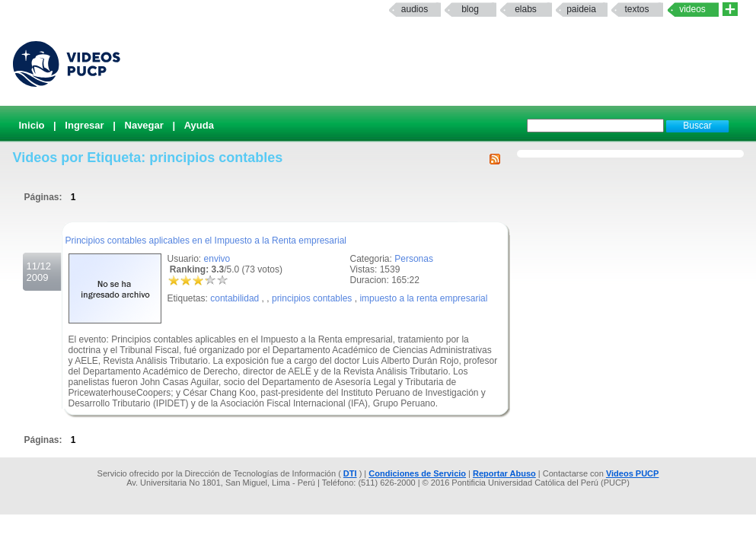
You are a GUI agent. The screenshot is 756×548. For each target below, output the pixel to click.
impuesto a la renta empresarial (423, 298)
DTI (350, 473)
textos (636, 9)
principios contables (312, 298)
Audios (415, 9)
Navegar (144, 125)
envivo (217, 259)
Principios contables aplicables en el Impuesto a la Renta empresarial (206, 241)
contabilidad (234, 298)
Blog (470, 9)
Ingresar (84, 125)
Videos (692, 9)
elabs (526, 9)
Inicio (32, 125)
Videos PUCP (633, 473)
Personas (414, 259)
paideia (581, 9)
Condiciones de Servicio (417, 473)
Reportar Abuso (504, 473)
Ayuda (199, 125)
